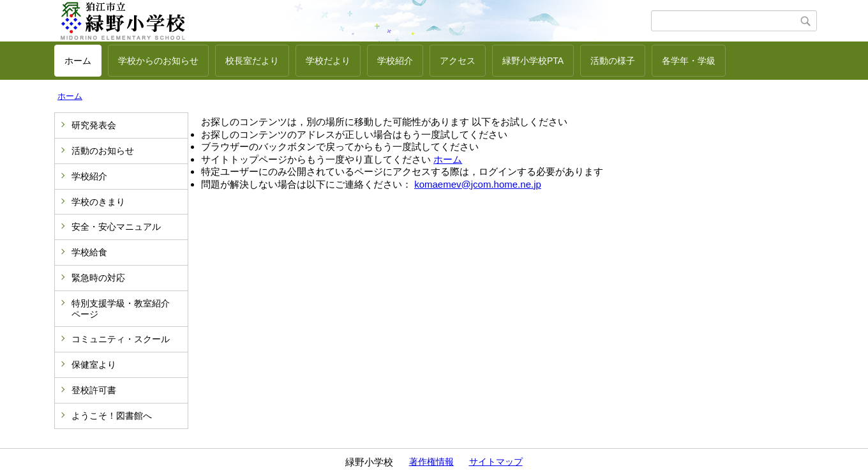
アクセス (458, 61)
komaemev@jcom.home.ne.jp (478, 184)
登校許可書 (94, 390)
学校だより (328, 61)
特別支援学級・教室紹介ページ (121, 309)
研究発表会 (94, 125)
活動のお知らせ (103, 151)
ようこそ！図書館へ (112, 416)
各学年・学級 (689, 61)
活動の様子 (613, 61)
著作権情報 (431, 462)
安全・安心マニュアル (116, 227)
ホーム (78, 61)
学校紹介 (395, 61)
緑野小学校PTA (533, 61)
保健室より (94, 365)
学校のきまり (98, 202)
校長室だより (252, 61)
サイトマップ (496, 462)
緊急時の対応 (98, 278)
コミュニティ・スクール (121, 339)
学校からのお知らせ (158, 61)
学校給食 (89, 252)
